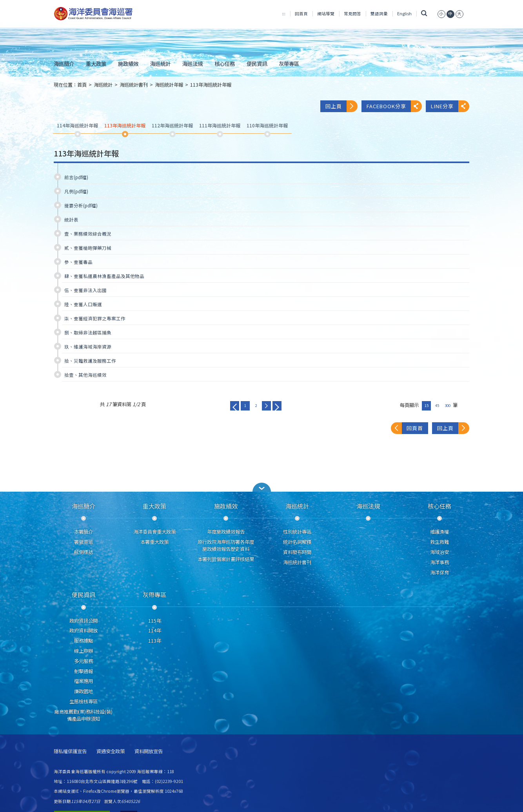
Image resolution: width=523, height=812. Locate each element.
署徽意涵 (84, 542)
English (404, 14)
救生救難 (439, 542)
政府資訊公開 (84, 621)
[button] (261, 487)
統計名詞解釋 (297, 542)
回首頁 (301, 14)
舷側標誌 (84, 552)
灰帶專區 (289, 64)
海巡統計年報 (169, 85)
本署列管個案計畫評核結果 (226, 559)
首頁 (82, 85)
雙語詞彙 (379, 14)
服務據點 (84, 641)
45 (437, 405)
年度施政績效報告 (226, 532)
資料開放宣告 (149, 751)
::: (284, 14)
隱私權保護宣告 (70, 751)
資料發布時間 (297, 552)
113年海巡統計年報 (211, 85)
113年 (155, 641)
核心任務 (225, 64)
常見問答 (352, 14)
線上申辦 (84, 651)
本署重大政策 (154, 542)
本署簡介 (84, 532)
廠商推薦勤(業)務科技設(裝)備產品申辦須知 (84, 715)
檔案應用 (84, 681)
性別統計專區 (297, 532)
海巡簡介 (64, 64)
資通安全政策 (111, 751)
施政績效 (128, 64)
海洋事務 (439, 562)
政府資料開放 (84, 630)
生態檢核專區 (84, 701)
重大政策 (96, 64)
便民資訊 (257, 64)
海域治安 (439, 552)
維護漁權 (439, 532)
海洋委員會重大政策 (154, 532)
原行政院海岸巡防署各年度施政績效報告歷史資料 (226, 545)
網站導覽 (326, 14)
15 (427, 405)
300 (448, 405)
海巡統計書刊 (134, 85)
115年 (155, 621)
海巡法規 (192, 64)
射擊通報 (84, 671)
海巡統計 (160, 64)
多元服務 (84, 661)
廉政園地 (84, 691)
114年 (155, 630)
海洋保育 (439, 572)
